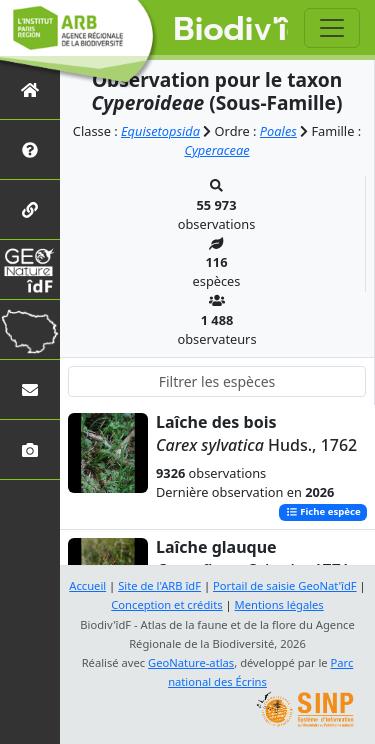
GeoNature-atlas (191, 662)
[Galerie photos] (30, 449)
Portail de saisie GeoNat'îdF (285, 585)
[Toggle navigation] (332, 28)
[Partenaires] (30, 209)
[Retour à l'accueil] (30, 89)
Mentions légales (279, 604)
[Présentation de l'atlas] (30, 149)
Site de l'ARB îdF (159, 585)
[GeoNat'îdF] (30, 269)
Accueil (87, 585)
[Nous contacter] (30, 389)
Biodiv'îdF (231, 30)
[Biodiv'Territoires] (30, 329)
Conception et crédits (166, 604)
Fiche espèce (323, 512)
